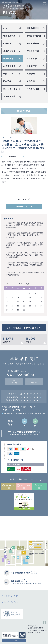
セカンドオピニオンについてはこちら (23, 328)
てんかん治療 (33, 89)
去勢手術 (31, 81)
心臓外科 (7, 43)
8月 (7, 284)
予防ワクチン (9, 74)
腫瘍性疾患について (23, 206)
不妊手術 (7, 81)
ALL (5, 28)
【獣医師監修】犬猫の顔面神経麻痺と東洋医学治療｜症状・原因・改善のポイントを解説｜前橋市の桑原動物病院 (24, 235)
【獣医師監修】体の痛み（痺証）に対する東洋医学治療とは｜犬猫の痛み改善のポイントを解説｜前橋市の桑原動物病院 (24, 255)
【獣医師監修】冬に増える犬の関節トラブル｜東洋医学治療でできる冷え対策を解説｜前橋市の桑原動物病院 (24, 245)
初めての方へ (23, 199)
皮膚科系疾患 (9, 51)
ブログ (29, 342)
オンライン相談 (10, 89)
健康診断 (31, 74)
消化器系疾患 (33, 28)
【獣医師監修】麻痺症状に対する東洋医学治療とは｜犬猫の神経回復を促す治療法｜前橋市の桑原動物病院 (24, 265)
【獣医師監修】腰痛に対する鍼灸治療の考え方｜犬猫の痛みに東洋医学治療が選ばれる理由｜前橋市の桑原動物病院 (24, 225)
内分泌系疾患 (9, 66)
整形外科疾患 (33, 51)
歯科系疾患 (32, 59)
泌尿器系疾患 (33, 43)
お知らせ (7, 342)
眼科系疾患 (32, 66)
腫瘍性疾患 (8, 59)
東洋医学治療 (9, 96)
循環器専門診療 (34, 36)
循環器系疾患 (9, 36)
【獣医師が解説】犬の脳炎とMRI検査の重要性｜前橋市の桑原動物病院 (25, 274)
